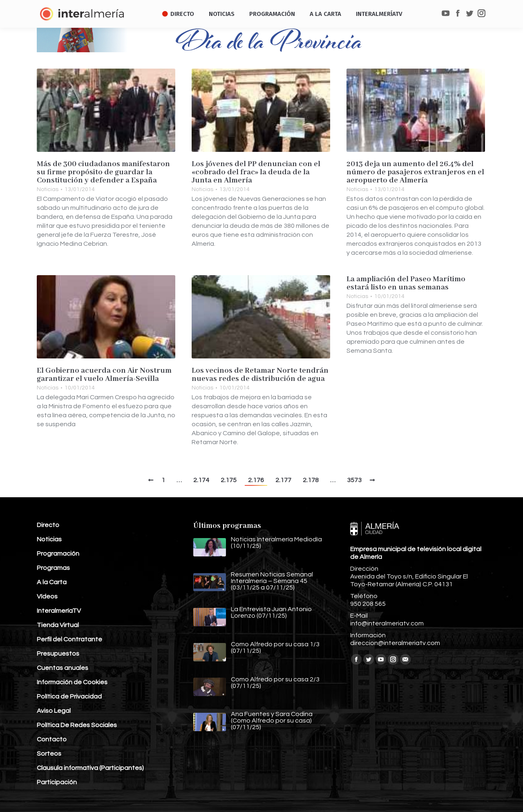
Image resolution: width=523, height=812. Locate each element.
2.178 (311, 480)
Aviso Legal (54, 711)
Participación (57, 782)
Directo (48, 525)
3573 (354, 480)
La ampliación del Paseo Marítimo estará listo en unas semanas (406, 283)
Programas (53, 568)
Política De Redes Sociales (77, 725)
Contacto (52, 739)
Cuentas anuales (63, 668)
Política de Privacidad (69, 696)
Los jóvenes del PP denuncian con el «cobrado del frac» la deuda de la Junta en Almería (256, 172)
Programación (58, 554)
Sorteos (49, 754)
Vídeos (47, 596)
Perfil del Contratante (69, 639)
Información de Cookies (72, 682)
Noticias (48, 189)
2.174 (201, 480)
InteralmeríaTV (59, 611)
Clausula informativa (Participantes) (90, 768)
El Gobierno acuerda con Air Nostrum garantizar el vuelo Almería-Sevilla (104, 375)
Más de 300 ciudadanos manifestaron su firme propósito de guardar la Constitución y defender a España (103, 172)
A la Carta (52, 582)
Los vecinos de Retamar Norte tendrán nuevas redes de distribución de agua (260, 375)
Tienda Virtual (58, 625)
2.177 (283, 480)
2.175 (229, 480)
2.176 (256, 480)
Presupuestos (58, 654)
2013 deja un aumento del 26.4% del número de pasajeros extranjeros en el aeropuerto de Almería (415, 172)
